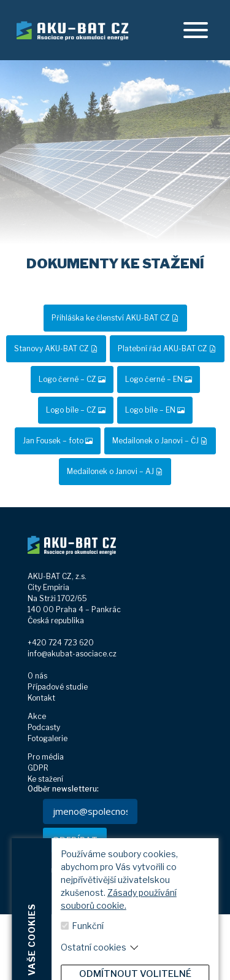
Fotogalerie (48, 738)
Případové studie (58, 687)
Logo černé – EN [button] (159, 379)
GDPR (38, 768)
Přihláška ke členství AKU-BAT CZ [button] (115, 318)
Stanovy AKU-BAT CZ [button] (56, 348)
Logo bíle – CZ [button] (76, 410)
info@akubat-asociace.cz (72, 654)
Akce (37, 716)
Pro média (46, 757)
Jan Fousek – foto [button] (58, 441)
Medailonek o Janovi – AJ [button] (115, 471)
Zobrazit (125, 935)
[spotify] (192, 955)
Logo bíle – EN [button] (155, 410)
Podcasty (44, 727)
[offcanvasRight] (196, 30)
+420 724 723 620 (61, 643)
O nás (37, 676)
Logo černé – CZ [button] (72, 379)
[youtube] (168, 955)
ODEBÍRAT (75, 839)
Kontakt (41, 698)
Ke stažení (45, 779)
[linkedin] (144, 955)
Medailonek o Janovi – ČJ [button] (160, 441)
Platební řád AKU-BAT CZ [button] (167, 348)
